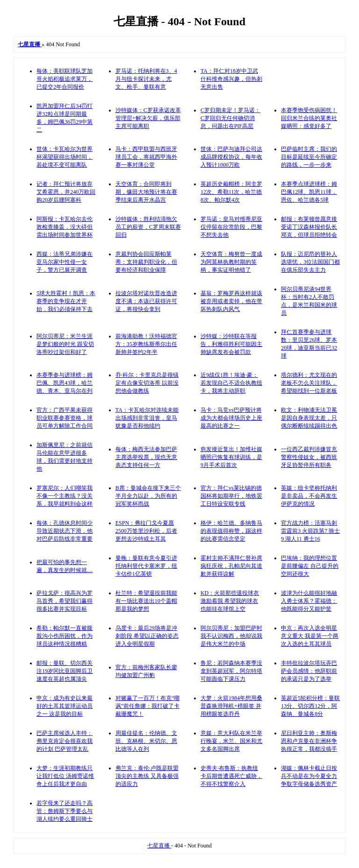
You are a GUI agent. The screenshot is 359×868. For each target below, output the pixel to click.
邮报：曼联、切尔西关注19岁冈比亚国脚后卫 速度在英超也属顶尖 (65, 671)
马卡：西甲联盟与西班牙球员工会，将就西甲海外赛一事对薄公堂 (146, 157)
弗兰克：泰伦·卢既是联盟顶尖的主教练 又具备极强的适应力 (147, 776)
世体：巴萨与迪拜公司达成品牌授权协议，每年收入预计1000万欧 (231, 157)
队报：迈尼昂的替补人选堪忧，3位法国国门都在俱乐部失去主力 (310, 262)
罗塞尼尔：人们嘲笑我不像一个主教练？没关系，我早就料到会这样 (65, 496)
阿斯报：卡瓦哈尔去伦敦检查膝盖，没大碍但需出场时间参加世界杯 (65, 227)
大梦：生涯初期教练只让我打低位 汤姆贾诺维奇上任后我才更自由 (65, 776)
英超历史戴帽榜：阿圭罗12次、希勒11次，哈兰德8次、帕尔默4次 (231, 192)
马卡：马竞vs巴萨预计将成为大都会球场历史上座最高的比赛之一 (231, 418)
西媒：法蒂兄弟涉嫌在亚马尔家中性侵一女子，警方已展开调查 (65, 262)
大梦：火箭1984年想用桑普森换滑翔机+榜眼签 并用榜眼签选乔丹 (231, 706)
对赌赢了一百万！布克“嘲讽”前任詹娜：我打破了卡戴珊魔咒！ (147, 706)
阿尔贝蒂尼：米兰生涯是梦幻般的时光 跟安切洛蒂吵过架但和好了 (65, 344)
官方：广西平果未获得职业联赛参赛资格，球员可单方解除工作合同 (65, 418)
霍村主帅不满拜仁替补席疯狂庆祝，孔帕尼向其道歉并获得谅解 (231, 566)
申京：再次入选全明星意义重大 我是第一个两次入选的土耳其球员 (310, 636)
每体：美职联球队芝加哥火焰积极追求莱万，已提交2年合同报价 (65, 79)
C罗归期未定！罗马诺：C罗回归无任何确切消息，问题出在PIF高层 (230, 118)
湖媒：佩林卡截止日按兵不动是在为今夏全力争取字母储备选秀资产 (309, 776)
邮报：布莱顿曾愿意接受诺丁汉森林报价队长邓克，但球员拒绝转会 (309, 227)
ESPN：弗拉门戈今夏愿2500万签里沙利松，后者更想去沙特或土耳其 (146, 531)
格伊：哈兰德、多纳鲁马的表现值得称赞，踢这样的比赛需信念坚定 (231, 531)
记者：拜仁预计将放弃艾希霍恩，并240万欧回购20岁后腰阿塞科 (66, 192)
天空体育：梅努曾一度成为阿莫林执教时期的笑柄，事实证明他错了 (231, 262)
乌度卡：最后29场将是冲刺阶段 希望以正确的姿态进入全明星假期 (147, 636)
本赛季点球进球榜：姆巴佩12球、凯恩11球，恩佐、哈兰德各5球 (309, 192)
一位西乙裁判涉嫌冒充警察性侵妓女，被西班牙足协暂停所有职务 (309, 457)
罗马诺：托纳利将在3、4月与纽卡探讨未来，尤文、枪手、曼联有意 (146, 79)
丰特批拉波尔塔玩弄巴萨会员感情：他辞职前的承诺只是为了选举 (309, 671)
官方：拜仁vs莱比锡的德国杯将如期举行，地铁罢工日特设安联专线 (231, 496)
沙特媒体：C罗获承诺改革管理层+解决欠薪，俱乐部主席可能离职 (148, 118)
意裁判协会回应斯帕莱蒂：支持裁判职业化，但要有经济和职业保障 (146, 262)
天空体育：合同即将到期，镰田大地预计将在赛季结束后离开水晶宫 (146, 192)
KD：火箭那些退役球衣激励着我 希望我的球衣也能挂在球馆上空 (230, 601)
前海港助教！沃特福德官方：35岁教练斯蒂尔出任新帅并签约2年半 (146, 344)
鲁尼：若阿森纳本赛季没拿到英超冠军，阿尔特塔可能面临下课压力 (231, 671)
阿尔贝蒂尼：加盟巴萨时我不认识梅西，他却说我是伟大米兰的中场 (231, 636)
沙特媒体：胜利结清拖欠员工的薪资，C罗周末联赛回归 (148, 227)
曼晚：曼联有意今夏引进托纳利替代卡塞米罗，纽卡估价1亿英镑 (146, 566)
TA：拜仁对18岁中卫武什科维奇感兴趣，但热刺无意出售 (231, 79)
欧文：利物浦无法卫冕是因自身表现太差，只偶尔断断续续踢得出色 (309, 418)
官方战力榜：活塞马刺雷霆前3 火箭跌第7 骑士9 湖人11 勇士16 (310, 531)
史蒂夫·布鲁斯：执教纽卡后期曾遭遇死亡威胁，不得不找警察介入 (231, 776)
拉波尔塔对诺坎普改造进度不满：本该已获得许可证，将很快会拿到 (146, 301)
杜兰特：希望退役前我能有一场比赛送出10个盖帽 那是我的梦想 (146, 601)
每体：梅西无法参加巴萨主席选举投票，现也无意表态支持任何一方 (146, 457)
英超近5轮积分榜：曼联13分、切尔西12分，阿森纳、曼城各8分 (310, 706)
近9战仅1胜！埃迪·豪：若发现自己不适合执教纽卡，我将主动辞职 (231, 383)
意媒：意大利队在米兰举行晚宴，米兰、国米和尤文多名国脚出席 (231, 741)
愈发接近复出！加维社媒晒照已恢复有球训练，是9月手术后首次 (231, 457)
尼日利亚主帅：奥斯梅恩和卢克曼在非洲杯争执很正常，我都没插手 (309, 741)
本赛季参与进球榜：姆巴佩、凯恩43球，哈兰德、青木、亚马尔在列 (65, 383)
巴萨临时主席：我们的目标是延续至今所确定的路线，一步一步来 (309, 157)
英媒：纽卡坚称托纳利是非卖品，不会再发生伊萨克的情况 (309, 496)
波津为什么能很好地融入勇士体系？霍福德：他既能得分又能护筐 (309, 601)
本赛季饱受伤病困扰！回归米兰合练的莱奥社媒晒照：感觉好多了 (309, 118)
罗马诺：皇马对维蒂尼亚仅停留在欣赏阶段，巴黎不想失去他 (231, 227)
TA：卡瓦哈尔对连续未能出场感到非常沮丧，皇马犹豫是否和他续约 (147, 418)
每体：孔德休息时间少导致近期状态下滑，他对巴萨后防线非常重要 (65, 531)
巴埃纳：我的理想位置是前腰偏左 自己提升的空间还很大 (310, 566)
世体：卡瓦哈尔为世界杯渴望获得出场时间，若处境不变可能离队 (65, 157)
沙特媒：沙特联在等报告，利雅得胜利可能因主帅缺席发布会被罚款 (231, 344)
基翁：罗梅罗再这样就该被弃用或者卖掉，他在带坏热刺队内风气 (231, 301)
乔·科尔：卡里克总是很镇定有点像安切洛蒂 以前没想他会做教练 (147, 383)
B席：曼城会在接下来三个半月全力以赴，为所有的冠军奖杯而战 (148, 496)
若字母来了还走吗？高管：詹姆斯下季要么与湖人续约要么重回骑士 (65, 811)
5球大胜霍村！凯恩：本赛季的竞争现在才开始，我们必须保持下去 (66, 301)
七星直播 (159, 846)
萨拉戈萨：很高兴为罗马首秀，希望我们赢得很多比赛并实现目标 (65, 601)
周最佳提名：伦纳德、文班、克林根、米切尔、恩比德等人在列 (146, 741)
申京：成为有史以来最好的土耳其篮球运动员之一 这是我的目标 (65, 706)
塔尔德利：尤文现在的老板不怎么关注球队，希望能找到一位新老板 (309, 383)
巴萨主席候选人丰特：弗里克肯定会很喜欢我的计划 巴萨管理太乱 (65, 741)
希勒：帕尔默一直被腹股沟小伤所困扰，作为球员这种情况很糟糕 (65, 636)
